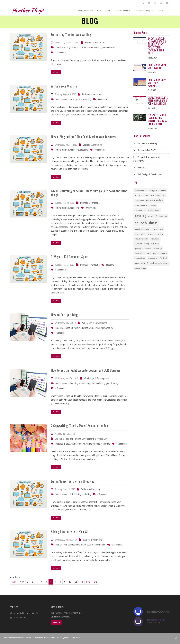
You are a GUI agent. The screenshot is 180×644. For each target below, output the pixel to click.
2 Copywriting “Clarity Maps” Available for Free (80, 426)
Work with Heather (86, 11)
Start (14, 582)
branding (74, 383)
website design (94, 47)
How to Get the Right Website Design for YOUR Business (86, 370)
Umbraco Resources (123, 11)
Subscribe (56, 622)
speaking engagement (143, 248)
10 (70, 582)
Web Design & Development (94, 323)
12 (82, 582)
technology (100, 545)
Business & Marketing (95, 42)
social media (155, 239)
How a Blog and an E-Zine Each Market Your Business (83, 137)
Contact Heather (20, 617)
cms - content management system (147, 195)
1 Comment (60, 333)
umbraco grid (152, 258)
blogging (84, 150)
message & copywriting (66, 47)
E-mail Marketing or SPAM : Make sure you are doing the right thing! (89, 193)
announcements (140, 190)
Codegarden (139, 201)
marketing (82, 47)
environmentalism (141, 206)
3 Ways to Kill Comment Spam (70, 257)
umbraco (163, 253)
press (161, 229)
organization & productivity (146, 229)
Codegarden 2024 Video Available (157, 67)
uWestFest (163, 258)
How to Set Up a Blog (64, 315)
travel (149, 253)
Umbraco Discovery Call (144, 11)
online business (109, 47)
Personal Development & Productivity (91, 439)
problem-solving (140, 234)
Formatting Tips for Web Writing (71, 34)
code (164, 195)
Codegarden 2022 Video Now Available (157, 83)
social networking (142, 244)
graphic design (113, 383)
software (155, 244)
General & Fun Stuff (64, 439)
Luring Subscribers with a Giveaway (72, 481)
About (108, 11)
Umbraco (141, 168)
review (160, 234)
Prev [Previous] (22, 582)
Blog (99, 11)
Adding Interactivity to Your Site (71, 532)
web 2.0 (110, 328)
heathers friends (154, 210)
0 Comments (103, 99)
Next (88, 582)
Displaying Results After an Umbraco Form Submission (158, 100)
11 (76, 582)
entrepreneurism (154, 200)
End (96, 582)
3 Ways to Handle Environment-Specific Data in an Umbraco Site (157, 120)
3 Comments (61, 52)
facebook (153, 206)
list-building (76, 494)
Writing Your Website (64, 86)
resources (152, 234)
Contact (161, 11)
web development (97, 328)
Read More (56, 72)
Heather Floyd (28, 10)
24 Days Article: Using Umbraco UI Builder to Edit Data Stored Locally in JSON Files (157, 46)
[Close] (176, 638)
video (137, 263)
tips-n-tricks (139, 253)
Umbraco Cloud (140, 258)
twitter (156, 253)
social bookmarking (141, 239)
